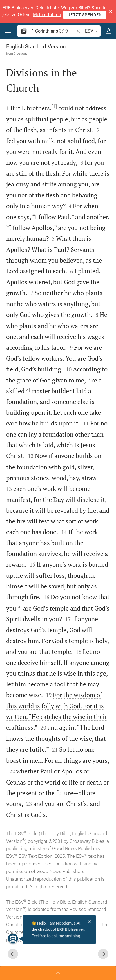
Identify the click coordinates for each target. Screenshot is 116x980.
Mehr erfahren (47, 15)
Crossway (21, 53)
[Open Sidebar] (58, 973)
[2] (27, 389)
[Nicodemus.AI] (13, 939)
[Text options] (109, 31)
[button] (111, 12)
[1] (54, 106)
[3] (19, 606)
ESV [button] (92, 31)
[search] (53, 31)
